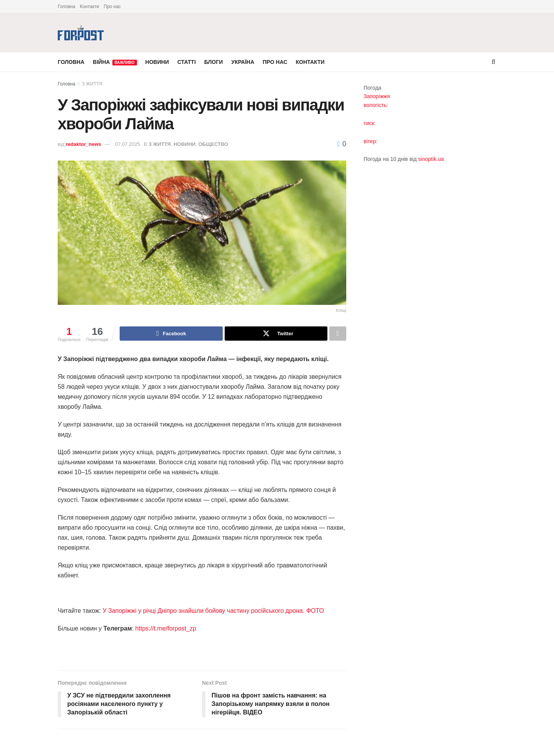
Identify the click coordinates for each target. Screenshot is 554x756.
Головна (67, 7)
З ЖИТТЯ (92, 84)
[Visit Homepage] (81, 33)
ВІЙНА (115, 62)
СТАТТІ (187, 62)
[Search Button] (493, 62)
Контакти (90, 7)
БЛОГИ (214, 62)
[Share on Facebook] (171, 334)
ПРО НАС (275, 62)
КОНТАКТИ (310, 62)
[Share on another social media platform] (338, 334)
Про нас (113, 7)
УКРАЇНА (243, 62)
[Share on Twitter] (276, 334)
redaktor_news (83, 144)
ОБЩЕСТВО (213, 144)
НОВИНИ (157, 62)
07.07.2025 (128, 144)
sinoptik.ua (431, 159)
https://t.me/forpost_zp (166, 629)
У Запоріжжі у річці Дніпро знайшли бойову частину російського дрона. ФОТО (213, 611)
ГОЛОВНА (71, 62)
